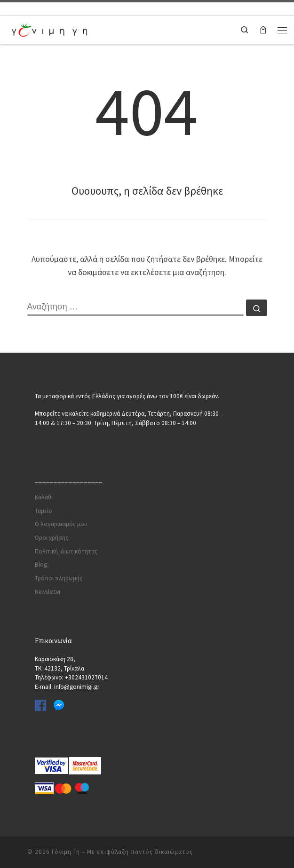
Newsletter (48, 592)
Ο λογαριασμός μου (61, 524)
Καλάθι (44, 497)
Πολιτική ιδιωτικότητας (66, 551)
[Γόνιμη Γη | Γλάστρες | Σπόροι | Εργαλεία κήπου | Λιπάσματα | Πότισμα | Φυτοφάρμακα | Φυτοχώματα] (49, 29)
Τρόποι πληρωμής (59, 578)
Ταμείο (44, 511)
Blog (41, 564)
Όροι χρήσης (52, 538)
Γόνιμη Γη (66, 852)
